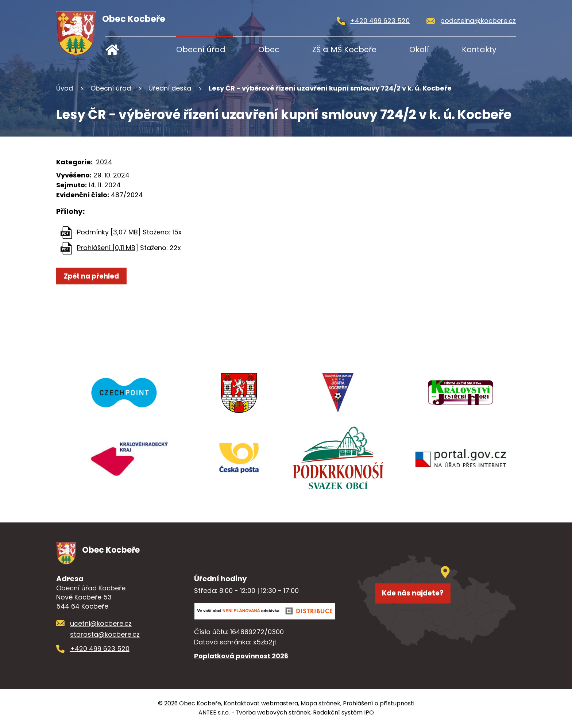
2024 (104, 162)
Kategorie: (74, 162)
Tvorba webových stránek (273, 714)
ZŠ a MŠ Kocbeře (344, 49)
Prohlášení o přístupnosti (379, 704)
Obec (269, 49)
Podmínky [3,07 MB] (109, 232)
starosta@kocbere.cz (105, 635)
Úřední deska (170, 88)
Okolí (419, 49)
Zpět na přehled (97, 276)
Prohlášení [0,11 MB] (108, 248)
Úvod (128, 49)
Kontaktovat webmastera (261, 704)
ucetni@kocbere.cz (101, 624)
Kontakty (479, 49)
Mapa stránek (320, 704)
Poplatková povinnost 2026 (241, 657)
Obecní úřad (201, 49)
